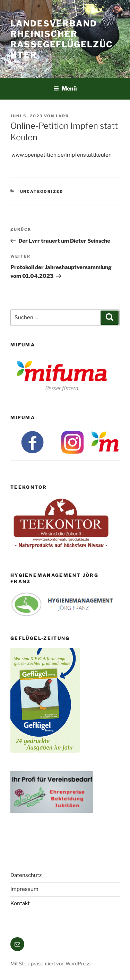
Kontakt (20, 903)
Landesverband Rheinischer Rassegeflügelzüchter (62, 39)
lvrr (62, 116)
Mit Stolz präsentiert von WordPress (50, 963)
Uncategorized (42, 191)
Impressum (24, 889)
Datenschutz (26, 875)
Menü (65, 89)
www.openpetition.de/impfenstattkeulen (62, 155)
